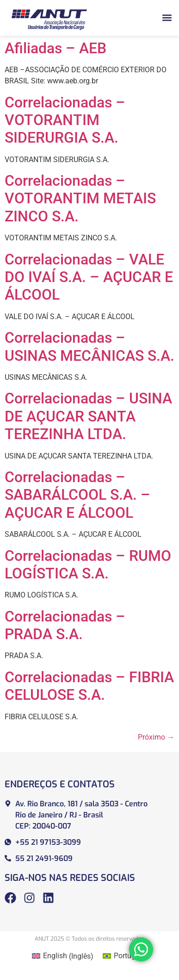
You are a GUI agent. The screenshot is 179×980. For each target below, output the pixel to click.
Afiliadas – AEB (56, 48)
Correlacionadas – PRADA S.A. (65, 625)
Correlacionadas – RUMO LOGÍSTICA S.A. (88, 565)
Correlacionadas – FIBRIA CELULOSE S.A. (89, 686)
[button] (167, 18)
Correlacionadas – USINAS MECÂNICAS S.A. (89, 346)
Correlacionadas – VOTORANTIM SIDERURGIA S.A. (65, 120)
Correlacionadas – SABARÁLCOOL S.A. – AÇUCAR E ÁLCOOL (77, 495)
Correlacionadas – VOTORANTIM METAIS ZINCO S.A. (80, 198)
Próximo (156, 737)
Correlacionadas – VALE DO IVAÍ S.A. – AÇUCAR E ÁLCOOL (89, 277)
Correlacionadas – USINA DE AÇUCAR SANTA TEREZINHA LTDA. (88, 416)
